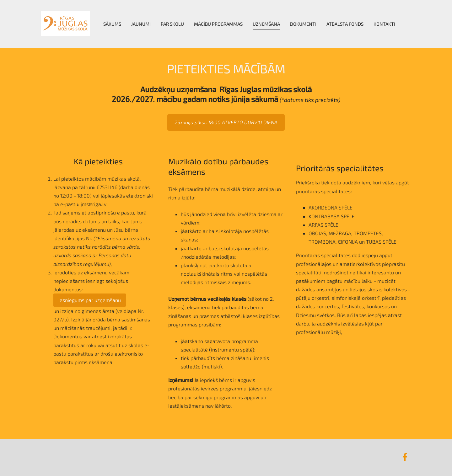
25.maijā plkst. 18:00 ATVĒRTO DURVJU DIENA (226, 122)
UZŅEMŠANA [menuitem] (266, 24)
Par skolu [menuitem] (172, 24)
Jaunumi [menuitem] (141, 24)
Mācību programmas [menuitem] (218, 24)
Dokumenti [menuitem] (303, 24)
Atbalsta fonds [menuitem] (345, 24)
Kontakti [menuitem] (384, 24)
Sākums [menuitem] (112, 24)
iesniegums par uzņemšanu (90, 300)
